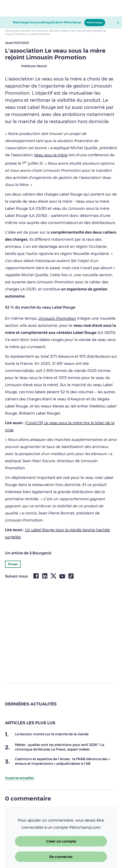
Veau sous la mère (51, 155)
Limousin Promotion (57, 318)
